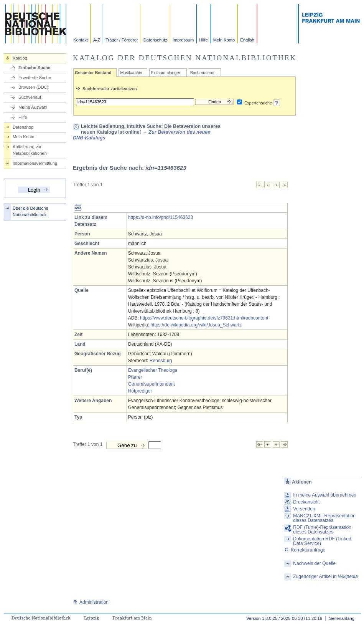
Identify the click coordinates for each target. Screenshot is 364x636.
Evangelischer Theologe (153, 370)
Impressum (183, 40)
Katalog (20, 58)
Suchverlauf (30, 97)
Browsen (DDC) (33, 87)
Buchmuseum (203, 73)
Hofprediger (140, 391)
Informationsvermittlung (35, 163)
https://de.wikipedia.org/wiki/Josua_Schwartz (196, 325)
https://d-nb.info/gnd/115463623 (161, 217)
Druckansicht (306, 502)
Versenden (304, 509)
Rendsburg (161, 361)
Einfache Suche (34, 68)
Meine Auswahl (33, 107)
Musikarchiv (131, 73)
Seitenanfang (342, 618)
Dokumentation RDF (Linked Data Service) (322, 541)
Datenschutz (155, 40)
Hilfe (203, 40)
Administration (91, 602)
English (247, 40)
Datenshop (23, 127)
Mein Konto (224, 40)
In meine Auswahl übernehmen (325, 495)
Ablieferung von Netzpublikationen (30, 150)
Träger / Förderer (122, 40)
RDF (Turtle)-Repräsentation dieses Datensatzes (322, 530)
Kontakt (81, 40)
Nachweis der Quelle (314, 563)
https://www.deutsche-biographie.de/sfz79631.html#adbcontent (204, 318)
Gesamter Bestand (93, 73)
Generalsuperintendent (152, 384)
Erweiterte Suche (35, 78)
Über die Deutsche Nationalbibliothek (30, 211)
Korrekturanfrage (305, 550)
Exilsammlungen (166, 73)
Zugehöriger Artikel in (325, 576)
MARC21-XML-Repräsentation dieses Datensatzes (324, 518)
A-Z (97, 40)
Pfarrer (135, 377)
